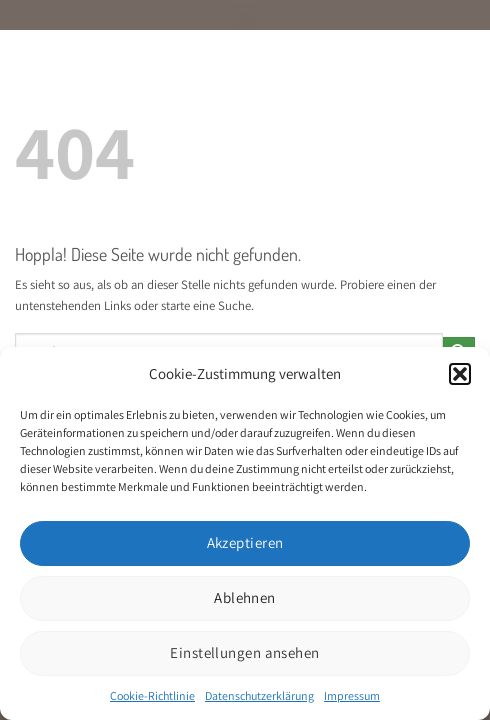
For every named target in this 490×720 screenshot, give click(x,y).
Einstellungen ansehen (244, 652)
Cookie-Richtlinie (152, 695)
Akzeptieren (245, 542)
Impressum (352, 695)
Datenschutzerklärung (259, 695)
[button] (460, 374)
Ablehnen (245, 597)
